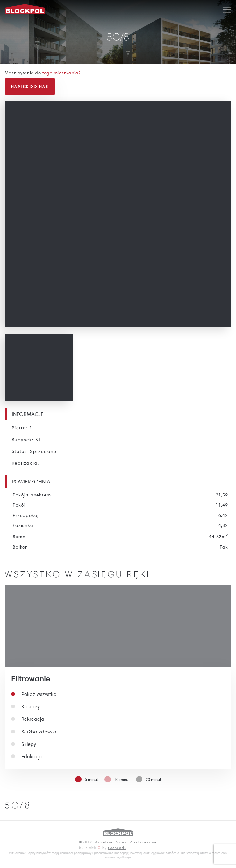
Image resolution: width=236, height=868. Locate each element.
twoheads (117, 847)
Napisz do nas (30, 86)
